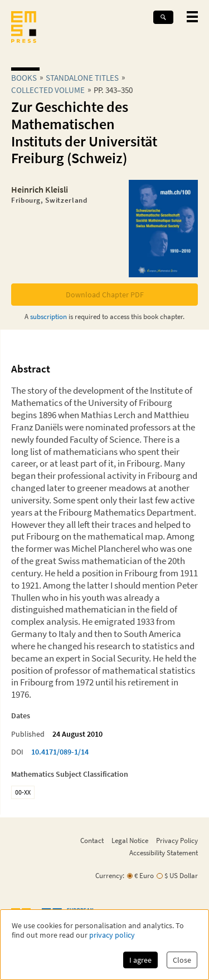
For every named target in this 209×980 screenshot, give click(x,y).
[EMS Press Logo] (24, 28)
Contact (92, 840)
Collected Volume (48, 90)
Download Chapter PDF (105, 295)
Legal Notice (130, 840)
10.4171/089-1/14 (60, 752)
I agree (140, 960)
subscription (48, 316)
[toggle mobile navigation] (192, 17)
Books (24, 78)
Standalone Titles (82, 78)
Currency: (110, 876)
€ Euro (144, 876)
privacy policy (112, 935)
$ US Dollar (181, 876)
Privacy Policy (177, 840)
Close (182, 960)
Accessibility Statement (164, 852)
